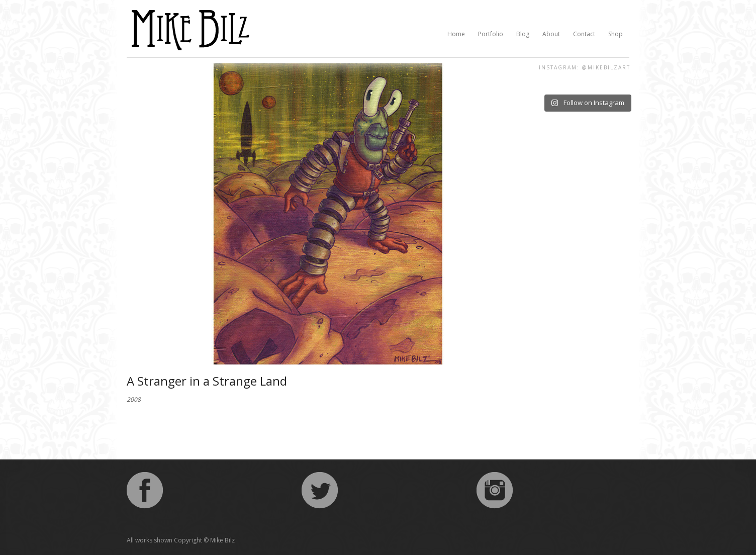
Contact (584, 34)
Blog (523, 34)
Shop (616, 34)
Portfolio (491, 34)
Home (456, 34)
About (551, 34)
